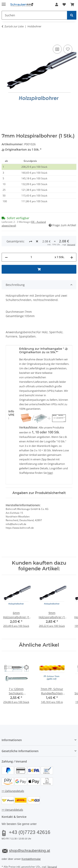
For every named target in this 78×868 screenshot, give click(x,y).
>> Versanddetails (12, 794)
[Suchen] (72, 15)
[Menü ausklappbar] (4, 3)
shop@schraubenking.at (29, 835)
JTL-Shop (46, 865)
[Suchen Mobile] (34, 15)
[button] (57, 4)
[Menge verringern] (6, 242)
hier (50, 457)
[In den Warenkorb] (5, 39)
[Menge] (31, 242)
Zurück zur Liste (14, 26)
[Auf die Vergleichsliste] (57, 49)
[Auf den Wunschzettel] (68, 49)
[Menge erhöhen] (72, 242)
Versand (52, 851)
